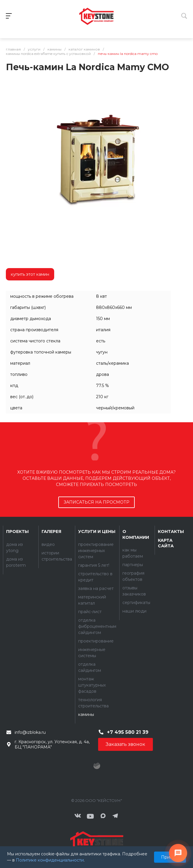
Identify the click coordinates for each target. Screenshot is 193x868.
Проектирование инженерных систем (96, 551)
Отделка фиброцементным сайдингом (97, 626)
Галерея (51, 531)
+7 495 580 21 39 (128, 732)
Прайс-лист (90, 612)
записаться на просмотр (96, 502)
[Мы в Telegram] (115, 816)
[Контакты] (97, 842)
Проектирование (96, 641)
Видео (48, 544)
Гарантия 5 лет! (94, 565)
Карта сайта (166, 543)
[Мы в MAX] (103, 816)
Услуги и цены (97, 531)
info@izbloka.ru (30, 732)
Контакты (171, 531)
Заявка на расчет (96, 588)
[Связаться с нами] (178, 853)
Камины (86, 714)
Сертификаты (136, 603)
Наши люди (134, 611)
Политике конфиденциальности (50, 860)
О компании (136, 534)
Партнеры (133, 565)
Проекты (17, 531)
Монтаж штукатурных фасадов (92, 685)
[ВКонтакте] (78, 816)
